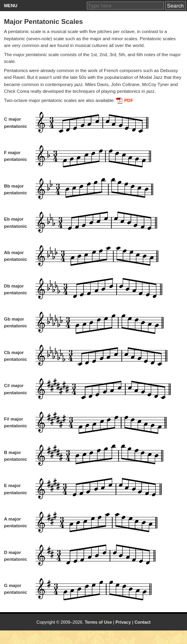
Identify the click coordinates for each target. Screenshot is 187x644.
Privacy (123, 622)
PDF (129, 100)
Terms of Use (98, 622)
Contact (143, 622)
